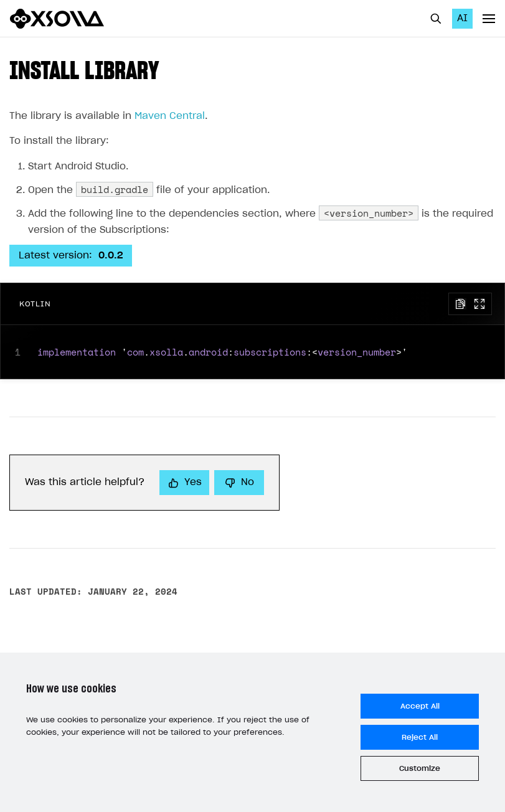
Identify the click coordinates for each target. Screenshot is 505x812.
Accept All (420, 706)
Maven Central (170, 116)
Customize (420, 768)
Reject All (420, 737)
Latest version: (71, 256)
